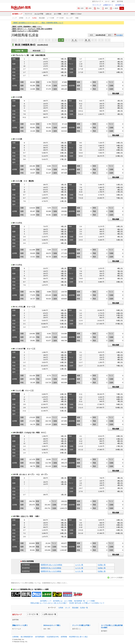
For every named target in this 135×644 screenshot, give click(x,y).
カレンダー (70, 18)
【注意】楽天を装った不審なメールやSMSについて (86, 603)
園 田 (88, 40)
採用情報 (64, 637)
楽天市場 (120, 1)
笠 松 (74, 40)
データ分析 (60, 18)
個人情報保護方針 (27, 637)
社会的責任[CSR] (53, 637)
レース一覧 (79, 565)
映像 (77, 18)
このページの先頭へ (117, 578)
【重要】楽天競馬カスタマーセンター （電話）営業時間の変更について (38, 23)
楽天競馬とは (120, 5)
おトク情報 (58, 14)
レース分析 (51, 18)
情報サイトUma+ (76, 14)
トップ (14, 18)
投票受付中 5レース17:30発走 (51, 571)
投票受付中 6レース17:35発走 (51, 568)
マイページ (28, 14)
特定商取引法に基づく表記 (78, 637)
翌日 (110, 35)
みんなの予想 (39, 14)
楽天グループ (97, 1)
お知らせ (49, 14)
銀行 (113, 1)
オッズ (28, 18)
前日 (92, 35)
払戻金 (34, 18)
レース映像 (91, 601)
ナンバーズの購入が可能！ (82, 625)
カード (107, 1)
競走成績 (42, 18)
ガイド (66, 14)
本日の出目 (37, 51)
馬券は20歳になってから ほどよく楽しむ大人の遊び (49, 603)
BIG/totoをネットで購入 (52, 625)
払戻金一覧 (102, 565)
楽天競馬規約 (40, 637)
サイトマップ (97, 5)
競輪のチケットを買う (20, 625)
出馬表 (21, 18)
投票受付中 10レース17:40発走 (51, 565)
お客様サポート (108, 5)
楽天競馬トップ (17, 14)
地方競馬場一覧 (79, 601)
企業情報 (15, 637)
